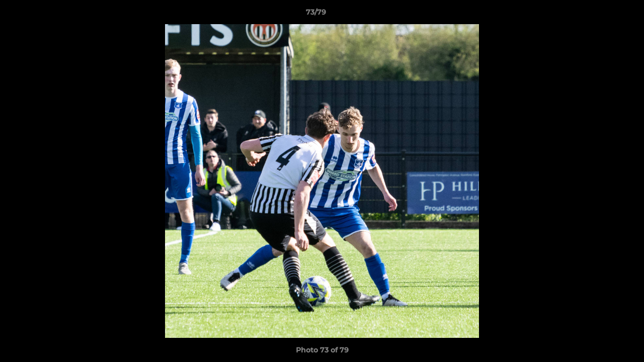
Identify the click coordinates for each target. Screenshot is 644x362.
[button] (602, 15)
